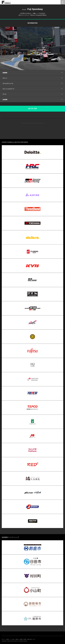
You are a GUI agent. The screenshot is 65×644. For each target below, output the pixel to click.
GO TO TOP (32, 109)
